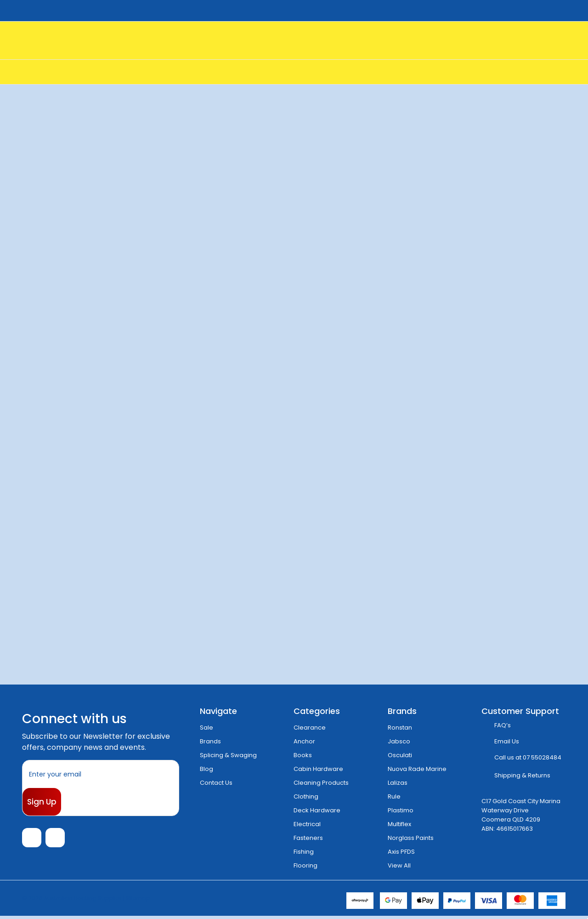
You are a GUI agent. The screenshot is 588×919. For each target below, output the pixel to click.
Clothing (306, 796)
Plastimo (401, 810)
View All (399, 865)
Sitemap (138, 901)
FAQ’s (503, 725)
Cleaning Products (321, 783)
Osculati (400, 755)
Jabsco (399, 741)
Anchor (304, 741)
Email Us (507, 741)
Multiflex (399, 824)
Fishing (304, 852)
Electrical (307, 824)
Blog (206, 769)
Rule (394, 796)
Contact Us (216, 783)
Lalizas (398, 783)
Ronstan (400, 728)
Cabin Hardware (318, 769)
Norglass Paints (411, 838)
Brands (210, 741)
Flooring (305, 865)
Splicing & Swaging (228, 755)
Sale (206, 728)
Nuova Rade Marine (417, 769)
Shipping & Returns (522, 775)
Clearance (310, 728)
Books (303, 755)
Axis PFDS (401, 852)
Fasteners (308, 838)
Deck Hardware (317, 810)
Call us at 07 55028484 (528, 757)
